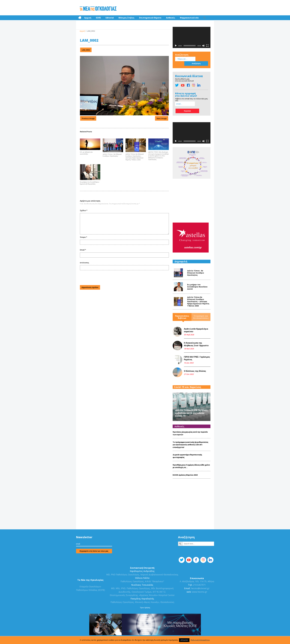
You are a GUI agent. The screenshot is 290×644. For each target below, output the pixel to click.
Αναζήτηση (182, 54)
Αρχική (88, 17)
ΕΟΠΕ (98, 17)
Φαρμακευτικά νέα (189, 17)
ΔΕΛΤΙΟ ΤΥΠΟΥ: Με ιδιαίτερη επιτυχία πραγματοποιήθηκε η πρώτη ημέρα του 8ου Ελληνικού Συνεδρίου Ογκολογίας (158, 155)
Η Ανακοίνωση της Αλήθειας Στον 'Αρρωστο (196, 332)
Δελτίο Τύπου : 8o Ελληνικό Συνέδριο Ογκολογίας (112, 154)
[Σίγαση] (203, 45)
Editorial (110, 17)
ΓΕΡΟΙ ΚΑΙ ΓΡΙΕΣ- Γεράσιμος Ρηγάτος (197, 346)
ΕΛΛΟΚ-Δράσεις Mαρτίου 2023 (185, 462)
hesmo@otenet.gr (200, 576)
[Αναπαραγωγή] (176, 45)
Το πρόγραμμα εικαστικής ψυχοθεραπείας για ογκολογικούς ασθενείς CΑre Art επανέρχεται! (190, 432)
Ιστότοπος (84, 262)
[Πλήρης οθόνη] (207, 45)
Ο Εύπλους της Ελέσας (195, 359)
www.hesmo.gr (200, 579)
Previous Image (88, 117)
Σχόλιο (84, 210)
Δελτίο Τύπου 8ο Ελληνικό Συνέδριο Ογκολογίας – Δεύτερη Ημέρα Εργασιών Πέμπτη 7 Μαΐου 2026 (135, 156)
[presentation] (98, 276)
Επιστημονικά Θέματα (150, 17)
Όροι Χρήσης (145, 595)
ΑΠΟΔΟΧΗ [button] (184, 640)
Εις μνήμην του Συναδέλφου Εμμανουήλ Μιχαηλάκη (90, 182)
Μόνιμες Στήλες (126, 17)
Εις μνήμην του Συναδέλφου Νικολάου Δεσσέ (197, 274)
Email (83, 249)
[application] (192, 36)
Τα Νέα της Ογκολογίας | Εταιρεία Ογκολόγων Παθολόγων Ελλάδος (98, 8)
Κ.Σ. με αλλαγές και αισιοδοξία (86, 152)
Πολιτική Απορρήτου (200, 640)
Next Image (162, 117)
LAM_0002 (86, 49)
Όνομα (84, 236)
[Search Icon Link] (205, 17)
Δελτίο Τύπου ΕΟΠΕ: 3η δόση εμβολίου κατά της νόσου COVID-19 (191, 401)
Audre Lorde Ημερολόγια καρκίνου (196, 318)
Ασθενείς (171, 17)
